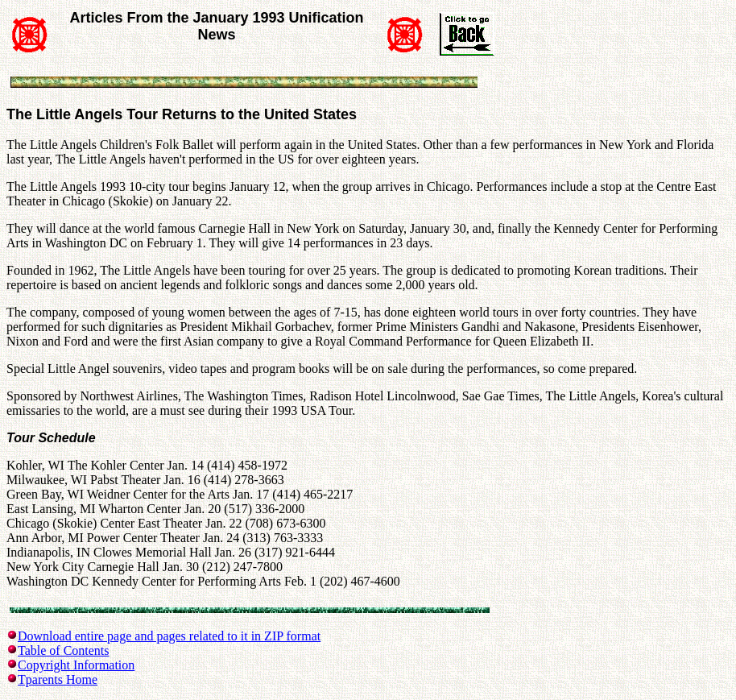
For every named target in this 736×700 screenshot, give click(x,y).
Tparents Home (58, 679)
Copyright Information (76, 665)
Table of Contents (64, 650)
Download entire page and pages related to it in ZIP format (169, 636)
